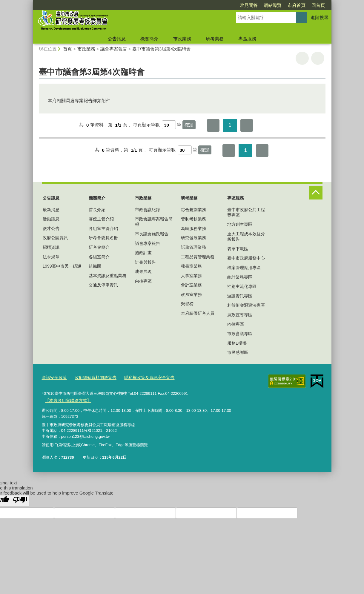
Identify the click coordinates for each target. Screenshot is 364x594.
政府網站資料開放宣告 (92, 377)
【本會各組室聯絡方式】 (66, 400)
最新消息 (51, 210)
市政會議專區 (240, 334)
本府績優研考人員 (198, 313)
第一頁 (213, 125)
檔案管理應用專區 (244, 268)
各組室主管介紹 (103, 228)
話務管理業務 (193, 247)
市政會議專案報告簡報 (154, 222)
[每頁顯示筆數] (169, 125)
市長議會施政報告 (152, 234)
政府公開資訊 (55, 238)
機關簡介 (149, 39)
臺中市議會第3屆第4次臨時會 (162, 49)
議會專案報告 (114, 49)
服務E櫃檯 (237, 343)
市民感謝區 (238, 352)
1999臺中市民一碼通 (62, 266)
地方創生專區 (240, 224)
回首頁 (284, 5)
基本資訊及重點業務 (107, 276)
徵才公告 (51, 228)
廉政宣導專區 (240, 315)
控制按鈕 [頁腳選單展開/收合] (316, 193)
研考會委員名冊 (103, 238)
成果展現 (143, 271)
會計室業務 (191, 285)
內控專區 (143, 281)
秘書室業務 (191, 266)
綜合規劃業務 (193, 210)
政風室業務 (191, 294)
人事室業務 (191, 276)
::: (30, 3)
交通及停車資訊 (103, 285)
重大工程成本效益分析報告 (246, 237)
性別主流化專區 (242, 286)
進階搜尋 (320, 17)
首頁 (67, 49)
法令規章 (51, 257)
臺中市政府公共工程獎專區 (246, 212)
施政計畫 (143, 253)
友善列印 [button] (302, 58)
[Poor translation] (20, 500)
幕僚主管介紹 (101, 219)
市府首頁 (262, 5)
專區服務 (247, 39)
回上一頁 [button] (318, 58)
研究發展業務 (193, 238)
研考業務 (215, 39)
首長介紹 (97, 210)
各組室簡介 (99, 257)
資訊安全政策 (53, 377)
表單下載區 (238, 249)
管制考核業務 (193, 219)
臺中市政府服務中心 (246, 258)
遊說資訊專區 (240, 296)
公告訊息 (117, 39)
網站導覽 (238, 5)
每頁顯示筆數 (146, 125)
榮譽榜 (187, 304)
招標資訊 (51, 247)
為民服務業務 (193, 228)
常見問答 (214, 5)
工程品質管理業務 (198, 257)
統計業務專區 (240, 277)
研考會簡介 (99, 247)
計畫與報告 (145, 262)
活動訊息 (51, 219)
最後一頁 (247, 125)
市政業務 (182, 39)
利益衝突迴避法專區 (246, 305)
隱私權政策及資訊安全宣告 (143, 377)
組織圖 (95, 266)
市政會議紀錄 (148, 210)
